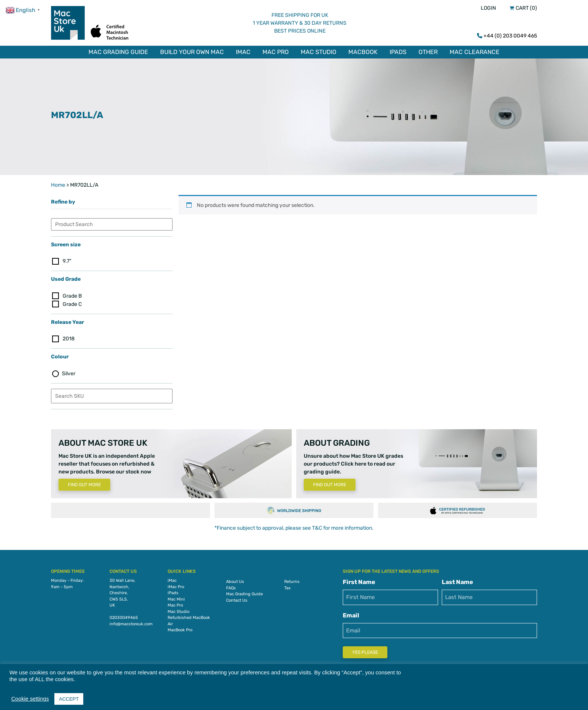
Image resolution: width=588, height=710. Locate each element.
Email (351, 615)
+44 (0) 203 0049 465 (510, 36)
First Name (359, 582)
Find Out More (84, 485)
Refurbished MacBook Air (189, 621)
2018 (69, 339)
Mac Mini (176, 599)
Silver (69, 374)
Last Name (457, 582)
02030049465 (124, 618)
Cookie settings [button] (30, 699)
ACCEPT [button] (69, 699)
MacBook (363, 52)
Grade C (72, 304)
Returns (292, 582)
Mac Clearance (475, 52)
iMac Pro (176, 587)
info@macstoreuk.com (131, 624)
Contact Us (237, 600)
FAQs (231, 588)
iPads (398, 52)
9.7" (67, 261)
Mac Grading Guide (118, 52)
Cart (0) (526, 8)
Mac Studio (319, 52)
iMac (243, 52)
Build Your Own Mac (192, 52)
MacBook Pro (180, 630)
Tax (287, 588)
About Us (235, 582)
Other (428, 52)
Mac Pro (276, 52)
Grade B (72, 296)
